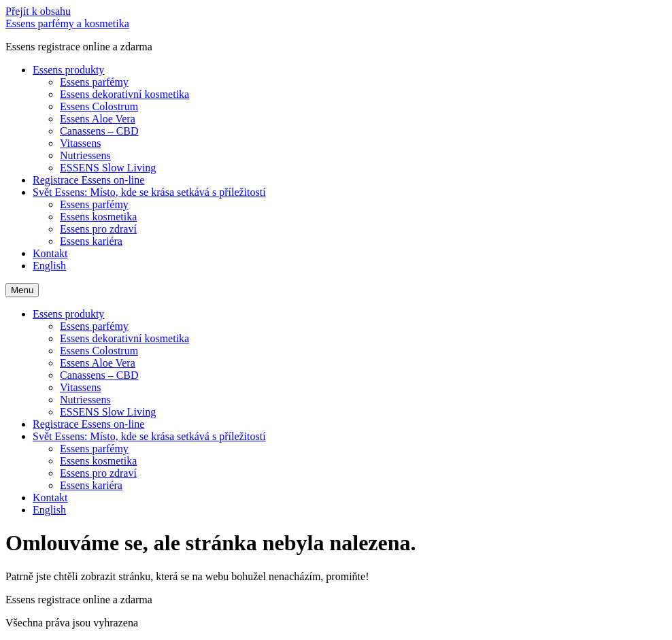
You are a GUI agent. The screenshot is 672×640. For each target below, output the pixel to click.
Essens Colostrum (99, 106)
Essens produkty (68, 70)
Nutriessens (85, 155)
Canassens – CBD (99, 131)
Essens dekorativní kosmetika (124, 94)
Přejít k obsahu (38, 11)
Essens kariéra (91, 241)
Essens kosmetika (98, 217)
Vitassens (80, 143)
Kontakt (50, 253)
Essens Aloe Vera (98, 119)
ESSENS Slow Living (108, 168)
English (49, 266)
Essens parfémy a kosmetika (67, 23)
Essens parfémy (94, 82)
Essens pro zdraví (98, 229)
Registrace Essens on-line (88, 180)
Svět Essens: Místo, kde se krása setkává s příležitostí (149, 192)
